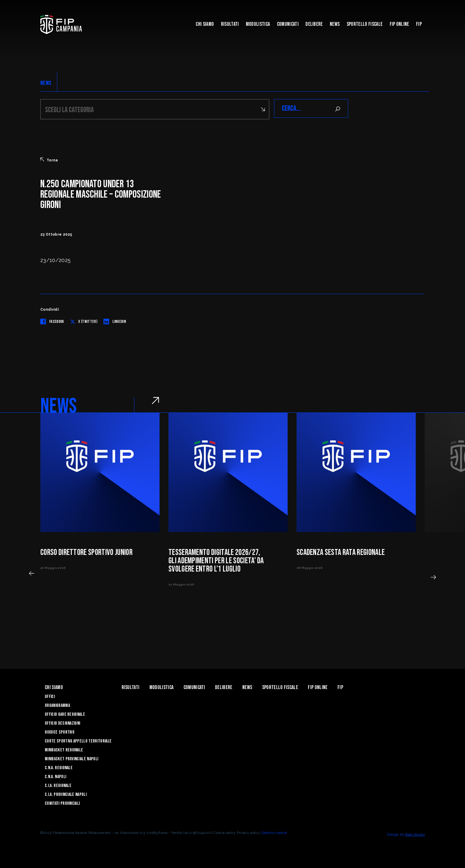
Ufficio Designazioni (62, 722)
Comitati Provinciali (62, 803)
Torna (49, 159)
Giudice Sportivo (60, 731)
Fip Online (399, 24)
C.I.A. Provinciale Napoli (66, 794)
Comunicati (288, 24)
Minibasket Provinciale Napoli (71, 758)
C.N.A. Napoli (55, 776)
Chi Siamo (205, 24)
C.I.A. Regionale (58, 785)
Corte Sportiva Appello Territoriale (78, 740)
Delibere (314, 24)
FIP (419, 24)
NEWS (46, 83)
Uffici (50, 696)
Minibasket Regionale (64, 749)
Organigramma (57, 705)
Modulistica (258, 24)
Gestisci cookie (274, 832)
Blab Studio (415, 834)
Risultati (230, 24)
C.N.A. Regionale (59, 767)
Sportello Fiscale (365, 24)
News (335, 24)
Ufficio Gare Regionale (65, 714)
